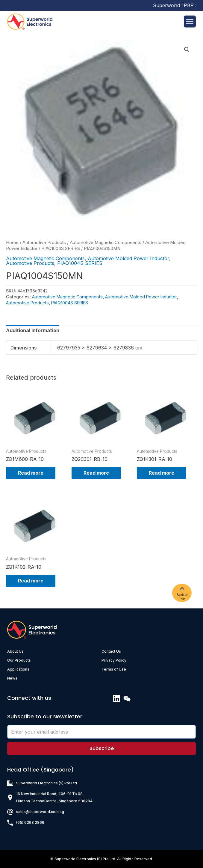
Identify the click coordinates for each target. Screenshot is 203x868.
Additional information (33, 330)
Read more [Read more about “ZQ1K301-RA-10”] (162, 473)
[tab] (33, 330)
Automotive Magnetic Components (106, 243)
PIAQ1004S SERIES (61, 249)
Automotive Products (44, 243)
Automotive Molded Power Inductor (128, 258)
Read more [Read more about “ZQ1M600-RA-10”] (31, 473)
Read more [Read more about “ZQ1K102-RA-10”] (31, 581)
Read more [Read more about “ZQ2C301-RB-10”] (96, 473)
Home (12, 243)
